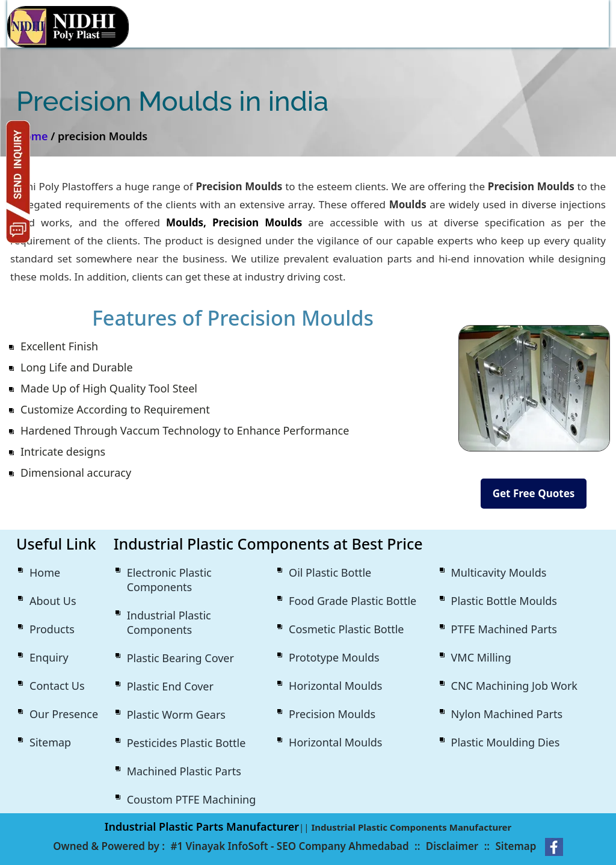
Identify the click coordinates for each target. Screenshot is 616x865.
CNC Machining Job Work (514, 686)
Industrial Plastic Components (169, 622)
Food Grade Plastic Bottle (353, 601)
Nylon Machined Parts (507, 714)
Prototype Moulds (334, 657)
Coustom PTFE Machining (192, 799)
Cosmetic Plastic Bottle (346, 629)
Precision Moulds (332, 714)
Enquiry (49, 657)
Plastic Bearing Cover (180, 658)
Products (52, 629)
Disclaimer (452, 846)
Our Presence (64, 714)
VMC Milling (481, 657)
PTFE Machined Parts (504, 629)
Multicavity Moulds (499, 572)
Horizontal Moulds (335, 686)
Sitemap (50, 742)
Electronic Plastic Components (169, 580)
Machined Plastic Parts (184, 771)
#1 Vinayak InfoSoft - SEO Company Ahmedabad (289, 846)
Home (45, 572)
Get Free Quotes (534, 493)
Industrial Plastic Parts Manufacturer (202, 826)
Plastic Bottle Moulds (504, 601)
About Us (53, 601)
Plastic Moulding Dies (506, 742)
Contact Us (57, 686)
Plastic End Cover (170, 686)
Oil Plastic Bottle (330, 572)
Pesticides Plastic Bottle (186, 743)
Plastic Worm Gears (176, 715)
